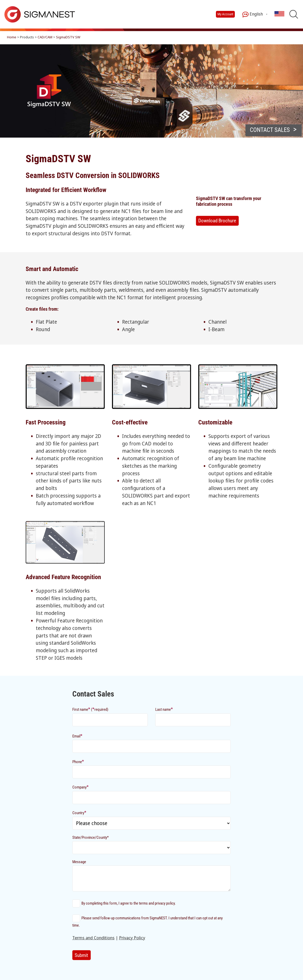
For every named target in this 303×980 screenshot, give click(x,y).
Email (77, 736)
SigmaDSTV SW (68, 37)
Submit (81, 955)
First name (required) (90, 709)
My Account (225, 14)
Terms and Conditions (93, 938)
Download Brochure (217, 221)
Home (12, 37)
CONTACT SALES (270, 130)
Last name (164, 709)
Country (79, 812)
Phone (78, 761)
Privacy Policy (132, 938)
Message (79, 862)
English (253, 14)
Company (80, 787)
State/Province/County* (90, 837)
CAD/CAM (45, 37)
